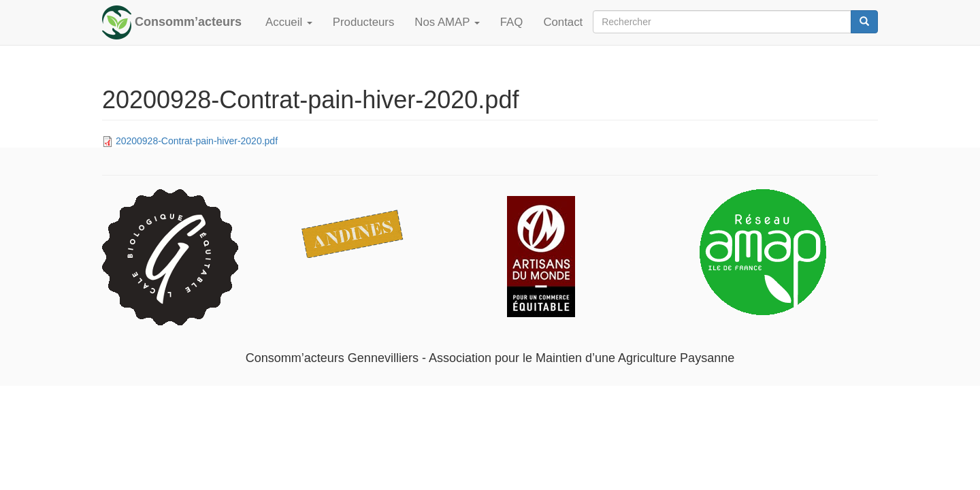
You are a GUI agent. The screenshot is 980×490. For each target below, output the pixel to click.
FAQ (512, 22)
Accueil (289, 22)
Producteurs (363, 22)
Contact (563, 22)
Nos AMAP (447, 22)
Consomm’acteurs (188, 22)
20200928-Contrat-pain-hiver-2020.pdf (197, 141)
